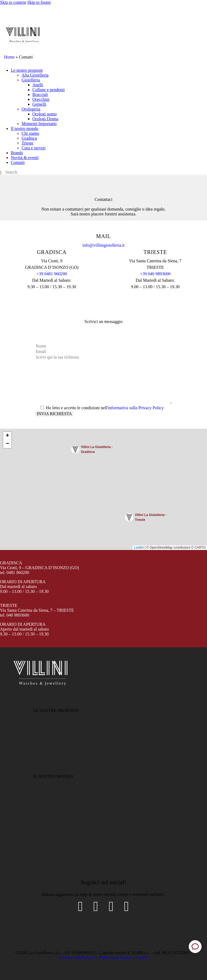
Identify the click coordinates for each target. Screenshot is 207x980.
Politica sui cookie (116, 957)
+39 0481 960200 (52, 274)
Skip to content (13, 2)
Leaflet (139, 548)
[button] (93, 450)
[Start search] (1, 173)
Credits (142, 957)
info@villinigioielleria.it (103, 245)
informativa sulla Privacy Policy (136, 408)
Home (9, 57)
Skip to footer (39, 2)
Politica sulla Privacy (77, 957)
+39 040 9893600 (155, 274)
